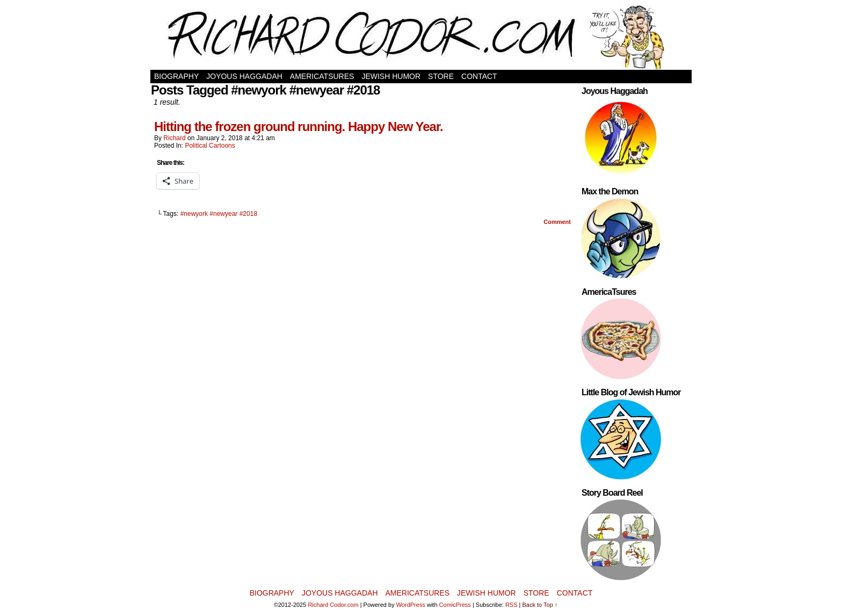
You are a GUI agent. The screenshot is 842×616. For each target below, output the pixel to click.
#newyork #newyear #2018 (219, 214)
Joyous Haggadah (244, 76)
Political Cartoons (210, 146)
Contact (479, 76)
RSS (511, 605)
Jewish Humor (391, 76)
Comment (557, 222)
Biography (176, 76)
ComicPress (455, 605)
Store (441, 76)
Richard (174, 138)
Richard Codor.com (333, 605)
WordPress (411, 605)
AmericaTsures (322, 76)
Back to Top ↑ (540, 605)
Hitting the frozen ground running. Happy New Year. (299, 126)
